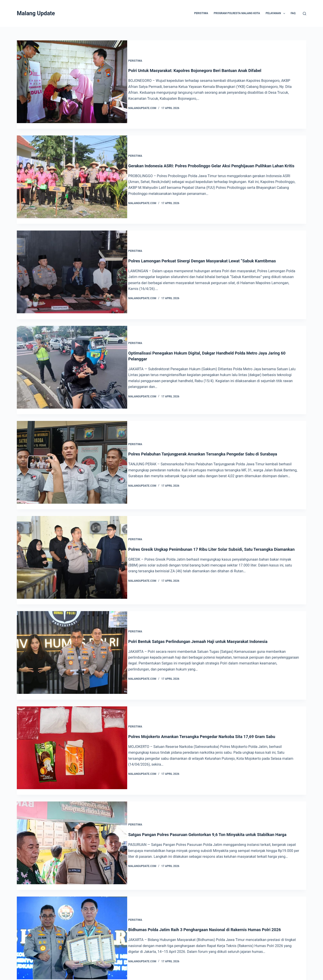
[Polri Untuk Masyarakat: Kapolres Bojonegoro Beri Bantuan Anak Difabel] (72, 82)
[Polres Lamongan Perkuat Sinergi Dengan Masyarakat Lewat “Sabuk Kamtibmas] (72, 261)
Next (297, 946)
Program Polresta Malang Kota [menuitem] (237, 13)
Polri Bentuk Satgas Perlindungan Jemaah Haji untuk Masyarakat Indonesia (210, 605)
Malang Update (36, 13)
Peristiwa (141, 58)
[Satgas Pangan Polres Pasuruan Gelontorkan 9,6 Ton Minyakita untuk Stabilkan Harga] (72, 798)
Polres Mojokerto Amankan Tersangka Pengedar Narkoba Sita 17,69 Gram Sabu (214, 694)
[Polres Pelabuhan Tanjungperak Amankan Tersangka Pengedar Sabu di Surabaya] (72, 440)
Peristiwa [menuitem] (201, 13)
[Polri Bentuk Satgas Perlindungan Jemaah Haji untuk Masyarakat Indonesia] (72, 619)
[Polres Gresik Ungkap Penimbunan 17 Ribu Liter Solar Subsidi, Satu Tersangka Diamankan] (72, 529)
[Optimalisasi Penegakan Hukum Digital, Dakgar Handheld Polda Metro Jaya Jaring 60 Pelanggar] (72, 350)
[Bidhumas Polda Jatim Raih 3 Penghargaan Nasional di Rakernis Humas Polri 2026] (72, 887)
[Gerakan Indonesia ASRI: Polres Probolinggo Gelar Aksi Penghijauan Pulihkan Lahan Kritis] (72, 171)
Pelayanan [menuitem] (276, 13)
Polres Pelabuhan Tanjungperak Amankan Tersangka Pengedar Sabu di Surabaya (215, 426)
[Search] (304, 14)
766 (192, 946)
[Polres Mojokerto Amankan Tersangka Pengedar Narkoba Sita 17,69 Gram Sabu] (72, 708)
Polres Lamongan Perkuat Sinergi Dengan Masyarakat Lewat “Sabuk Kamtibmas (215, 247)
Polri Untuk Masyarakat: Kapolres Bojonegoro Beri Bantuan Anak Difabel (207, 68)
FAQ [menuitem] (293, 13)
